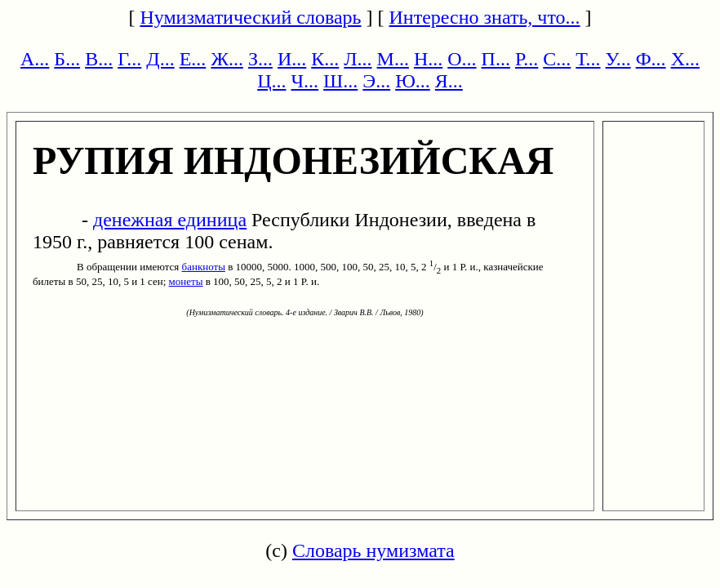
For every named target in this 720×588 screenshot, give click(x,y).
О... (462, 59)
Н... (428, 59)
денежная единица (170, 220)
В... (99, 59)
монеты (186, 281)
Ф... (651, 59)
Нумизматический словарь (250, 17)
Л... (358, 59)
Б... (67, 59)
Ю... (413, 81)
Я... (449, 81)
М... (393, 59)
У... (618, 59)
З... (260, 59)
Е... (193, 59)
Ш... (340, 81)
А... (35, 59)
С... (557, 59)
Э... (376, 81)
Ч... (304, 81)
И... (292, 59)
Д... (160, 59)
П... (496, 59)
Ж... (227, 59)
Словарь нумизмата (373, 550)
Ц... (271, 81)
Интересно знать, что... (485, 17)
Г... (129, 59)
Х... (685, 59)
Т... (588, 59)
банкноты (204, 267)
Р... (527, 59)
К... (325, 59)
